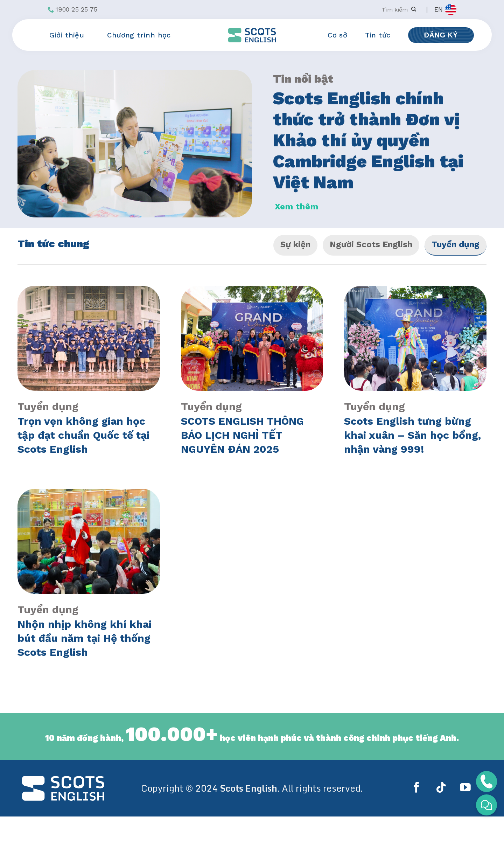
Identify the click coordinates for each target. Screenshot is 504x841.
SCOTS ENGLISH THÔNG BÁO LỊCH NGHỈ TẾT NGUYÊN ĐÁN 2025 (242, 435)
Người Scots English (371, 244)
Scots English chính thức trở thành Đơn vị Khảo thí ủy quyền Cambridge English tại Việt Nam (368, 140)
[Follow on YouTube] (465, 788)
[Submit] (414, 10)
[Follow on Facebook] (418, 788)
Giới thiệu (69, 35)
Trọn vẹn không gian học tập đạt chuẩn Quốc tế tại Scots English (83, 435)
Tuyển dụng (456, 244)
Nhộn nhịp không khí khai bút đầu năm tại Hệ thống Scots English (85, 638)
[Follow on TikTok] (443, 788)
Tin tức (378, 35)
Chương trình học (141, 35)
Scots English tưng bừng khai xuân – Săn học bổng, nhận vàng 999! (412, 435)
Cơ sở (337, 35)
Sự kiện (295, 244)
